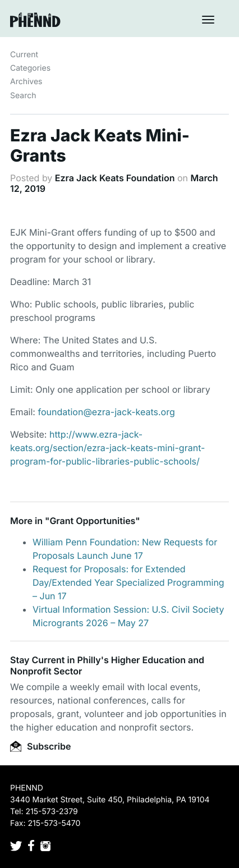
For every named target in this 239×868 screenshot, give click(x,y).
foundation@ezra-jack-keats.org (106, 412)
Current (24, 55)
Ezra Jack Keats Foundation (115, 178)
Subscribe (40, 746)
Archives (26, 82)
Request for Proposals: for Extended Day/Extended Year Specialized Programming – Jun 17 (128, 582)
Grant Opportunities (92, 521)
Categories (30, 68)
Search (23, 96)
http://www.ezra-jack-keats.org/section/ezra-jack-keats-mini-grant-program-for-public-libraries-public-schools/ (107, 448)
